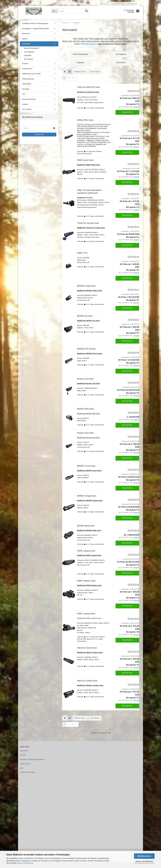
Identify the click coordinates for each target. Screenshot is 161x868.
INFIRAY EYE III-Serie (86, 355)
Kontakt (23, 761)
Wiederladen (27, 90)
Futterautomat (27, 75)
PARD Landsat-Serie (86, 620)
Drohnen (25, 70)
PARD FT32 (82, 259)
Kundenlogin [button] (118, 4)
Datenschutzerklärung (25, 863)
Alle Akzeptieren (144, 856)
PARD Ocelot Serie (85, 166)
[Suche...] (54, 11)
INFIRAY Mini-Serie (85, 415)
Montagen (26, 95)
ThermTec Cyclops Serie (88, 229)
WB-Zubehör (29, 65)
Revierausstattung (29, 105)
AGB (22, 774)
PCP (24, 100)
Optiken (25, 45)
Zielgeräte (28, 61)
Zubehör (25, 110)
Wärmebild (26, 50)
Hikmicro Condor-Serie (87, 687)
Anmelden (39, 141)
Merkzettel (132, 4)
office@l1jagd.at (89, 50)
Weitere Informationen (144, 861)
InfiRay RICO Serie (85, 126)
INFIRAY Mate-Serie (86, 532)
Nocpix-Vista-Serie (85, 439)
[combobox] (80, 78)
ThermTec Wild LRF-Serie (88, 93)
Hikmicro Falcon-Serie (87, 654)
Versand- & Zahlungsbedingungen (32, 765)
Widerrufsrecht (25, 770)
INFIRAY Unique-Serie (87, 502)
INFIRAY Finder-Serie (86, 292)
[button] (105, 4)
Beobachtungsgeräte (32, 54)
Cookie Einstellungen (28, 778)
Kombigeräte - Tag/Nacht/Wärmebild (35, 35)
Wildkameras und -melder (31, 80)
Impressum (24, 757)
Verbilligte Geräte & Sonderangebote (35, 29)
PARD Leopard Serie (86, 557)
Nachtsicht (26, 40)
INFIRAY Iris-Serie (85, 322)
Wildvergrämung (28, 85)
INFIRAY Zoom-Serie (86, 472)
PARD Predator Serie (86, 587)
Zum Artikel (127, 118)
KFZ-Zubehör (27, 115)
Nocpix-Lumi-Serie (85, 385)
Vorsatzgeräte (29, 58)
